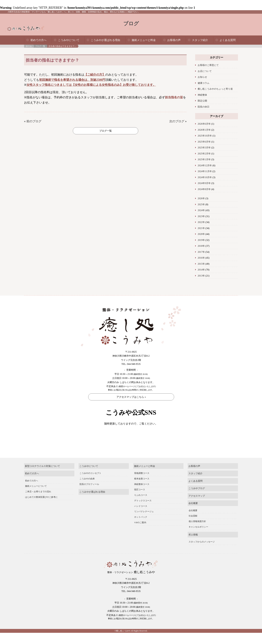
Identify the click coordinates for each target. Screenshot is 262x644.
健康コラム (204, 83)
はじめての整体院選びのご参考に (41, 508)
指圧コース (140, 501)
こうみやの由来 (87, 490)
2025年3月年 (204, 148)
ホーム (29, 46)
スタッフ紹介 (200, 40)
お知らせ (202, 77)
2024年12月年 (205, 165)
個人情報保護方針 (197, 533)
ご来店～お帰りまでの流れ (38, 503)
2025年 (201, 204)
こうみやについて (69, 40)
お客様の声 (174, 40)
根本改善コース (142, 490)
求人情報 (193, 546)
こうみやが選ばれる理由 (105, 40)
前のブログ (34, 121)
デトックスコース (143, 512)
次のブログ (177, 121)
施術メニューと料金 (144, 40)
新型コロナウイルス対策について (42, 477)
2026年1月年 (204, 130)
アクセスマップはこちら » (131, 397)
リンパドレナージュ (144, 523)
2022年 (201, 222)
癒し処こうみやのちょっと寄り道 (215, 89)
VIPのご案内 (140, 534)
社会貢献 (193, 527)
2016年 (201, 258)
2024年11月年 (205, 171)
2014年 (201, 270)
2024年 (201, 210)
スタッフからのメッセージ (202, 553)
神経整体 (202, 95)
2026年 (201, 198)
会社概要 (193, 515)
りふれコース (141, 507)
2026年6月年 (204, 124)
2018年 (201, 246)
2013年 (201, 276)
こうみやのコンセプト (90, 485)
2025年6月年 (204, 142)
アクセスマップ (197, 507)
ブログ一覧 (40, 46)
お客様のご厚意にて (208, 65)
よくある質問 (228, 40)
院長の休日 (204, 107)
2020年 (201, 234)
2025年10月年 (205, 136)
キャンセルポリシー (198, 538)
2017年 (201, 252)
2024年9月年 (204, 183)
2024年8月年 (204, 189)
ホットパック (141, 528)
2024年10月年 (205, 177)
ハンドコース (141, 517)
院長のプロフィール (89, 495)
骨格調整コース (142, 485)
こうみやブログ (197, 500)
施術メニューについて (36, 497)
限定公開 (202, 101)
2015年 (201, 264)
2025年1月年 (204, 159)
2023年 (201, 216)
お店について (205, 71)
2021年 (201, 228)
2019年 (201, 240)
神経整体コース (142, 495)
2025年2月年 (204, 154)
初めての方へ (38, 40)
